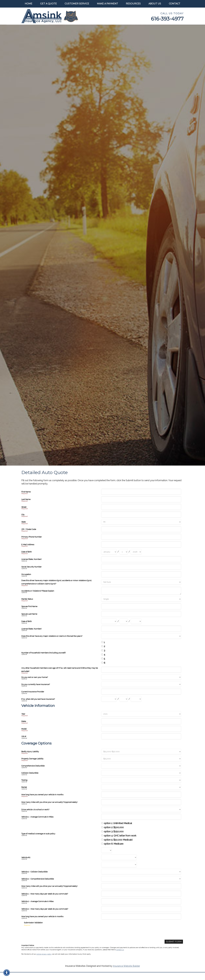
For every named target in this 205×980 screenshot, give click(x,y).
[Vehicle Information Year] (141, 714)
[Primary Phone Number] (141, 537)
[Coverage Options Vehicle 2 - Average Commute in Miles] (141, 901)
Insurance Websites (75, 966)
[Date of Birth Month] (109, 552)
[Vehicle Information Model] (141, 729)
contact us (120, 950)
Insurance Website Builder (126, 966)
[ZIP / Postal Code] (141, 529)
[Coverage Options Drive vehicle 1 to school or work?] (141, 809)
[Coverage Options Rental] (141, 787)
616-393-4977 (167, 19)
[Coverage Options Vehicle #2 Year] (107, 850)
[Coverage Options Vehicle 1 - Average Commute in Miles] (141, 817)
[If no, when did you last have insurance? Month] (109, 699)
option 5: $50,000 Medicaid (118, 840)
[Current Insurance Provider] (141, 692)
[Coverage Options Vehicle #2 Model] (119, 865)
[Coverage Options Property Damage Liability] (141, 759)
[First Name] (141, 492)
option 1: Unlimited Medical (118, 823)
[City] (141, 515)
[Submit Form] (173, 942)
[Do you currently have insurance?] (141, 684)
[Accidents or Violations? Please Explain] (141, 591)
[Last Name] (141, 499)
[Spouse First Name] (141, 606)
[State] (141, 522)
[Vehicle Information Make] (141, 721)
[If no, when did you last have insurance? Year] (136, 699)
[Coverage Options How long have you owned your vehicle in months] (141, 795)
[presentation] (46, 932)
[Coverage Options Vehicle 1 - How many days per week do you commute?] (141, 894)
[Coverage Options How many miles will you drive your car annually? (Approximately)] (141, 802)
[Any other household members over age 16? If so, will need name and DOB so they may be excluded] (141, 670)
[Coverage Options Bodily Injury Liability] (141, 752)
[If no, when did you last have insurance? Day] (124, 699)
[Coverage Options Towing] (141, 780)
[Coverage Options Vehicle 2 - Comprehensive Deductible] (141, 879)
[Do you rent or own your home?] (141, 677)
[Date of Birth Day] (124, 552)
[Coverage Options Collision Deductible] (141, 773)
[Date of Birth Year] (136, 552)
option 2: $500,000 (114, 827)
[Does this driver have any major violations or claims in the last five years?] (141, 636)
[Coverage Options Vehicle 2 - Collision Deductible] (141, 872)
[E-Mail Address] (141, 544)
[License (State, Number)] (141, 559)
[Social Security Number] (141, 567)
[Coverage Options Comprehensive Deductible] (141, 766)
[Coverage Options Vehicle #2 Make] (119, 857)
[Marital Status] (141, 599)
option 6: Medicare (114, 844)
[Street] (141, 507)
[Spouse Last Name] (141, 614)
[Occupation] (141, 574)
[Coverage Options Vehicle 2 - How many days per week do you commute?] (141, 909)
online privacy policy (44, 954)
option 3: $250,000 (114, 832)
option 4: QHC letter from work (120, 836)
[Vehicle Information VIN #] (141, 736)
